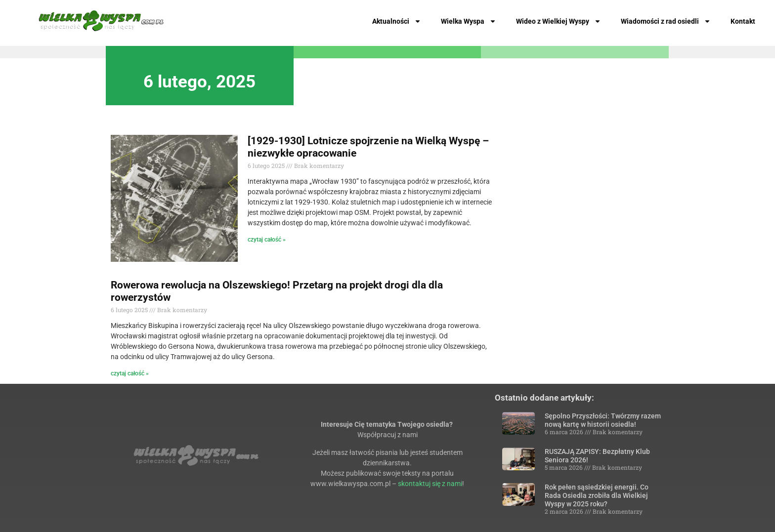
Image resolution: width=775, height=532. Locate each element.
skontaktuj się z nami (430, 484)
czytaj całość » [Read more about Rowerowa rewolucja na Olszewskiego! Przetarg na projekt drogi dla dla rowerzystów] (130, 373)
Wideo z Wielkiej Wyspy (559, 21)
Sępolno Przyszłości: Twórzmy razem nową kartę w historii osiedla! (603, 420)
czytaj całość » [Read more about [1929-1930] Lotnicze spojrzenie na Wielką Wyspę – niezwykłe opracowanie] (267, 240)
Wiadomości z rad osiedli (666, 21)
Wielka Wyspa (469, 21)
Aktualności (397, 21)
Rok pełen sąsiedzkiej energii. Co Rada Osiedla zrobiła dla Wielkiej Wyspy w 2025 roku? (597, 495)
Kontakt (743, 21)
